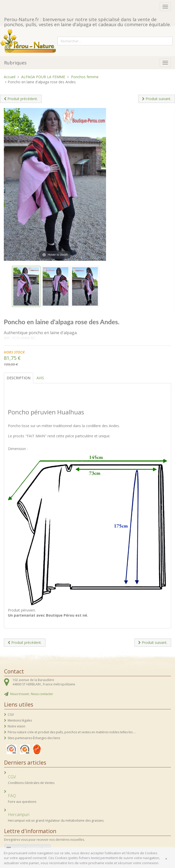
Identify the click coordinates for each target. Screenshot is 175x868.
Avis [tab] (40, 378)
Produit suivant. (157, 99)
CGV (11, 715)
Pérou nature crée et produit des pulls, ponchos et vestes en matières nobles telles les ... (72, 732)
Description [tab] (19, 378)
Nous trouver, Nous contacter (32, 694)
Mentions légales (20, 720)
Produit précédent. (21, 99)
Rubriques (15, 63)
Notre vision (16, 726)
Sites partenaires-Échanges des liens (34, 738)
